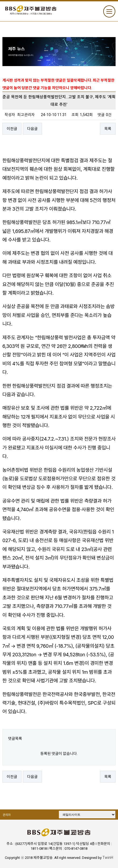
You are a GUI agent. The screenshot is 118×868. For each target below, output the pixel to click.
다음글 (32, 129)
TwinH (108, 858)
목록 (108, 129)
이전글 (12, 129)
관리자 (7, 815)
